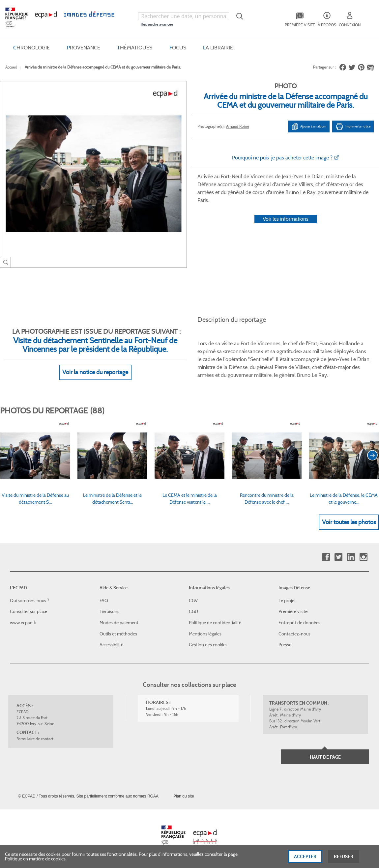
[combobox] (183, 16)
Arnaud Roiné (238, 126)
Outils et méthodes (118, 634)
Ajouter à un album (309, 126)
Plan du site (184, 796)
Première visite (293, 611)
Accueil (11, 67)
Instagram (363, 557)
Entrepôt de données (299, 623)
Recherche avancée (157, 24)
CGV (193, 601)
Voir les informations (286, 219)
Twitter (338, 557)
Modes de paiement (119, 623)
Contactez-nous (294, 634)
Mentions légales (205, 634)
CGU (193, 611)
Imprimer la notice (353, 126)
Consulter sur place (29, 611)
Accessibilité (111, 645)
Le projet (287, 601)
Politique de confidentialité (215, 623)
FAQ (104, 601)
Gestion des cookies (208, 645)
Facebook (326, 557)
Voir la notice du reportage (95, 372)
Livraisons (109, 611)
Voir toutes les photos (349, 522)
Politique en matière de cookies (35, 859)
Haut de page (325, 757)
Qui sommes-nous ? (29, 601)
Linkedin (351, 557)
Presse (285, 645)
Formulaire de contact (35, 739)
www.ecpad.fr (23, 623)
